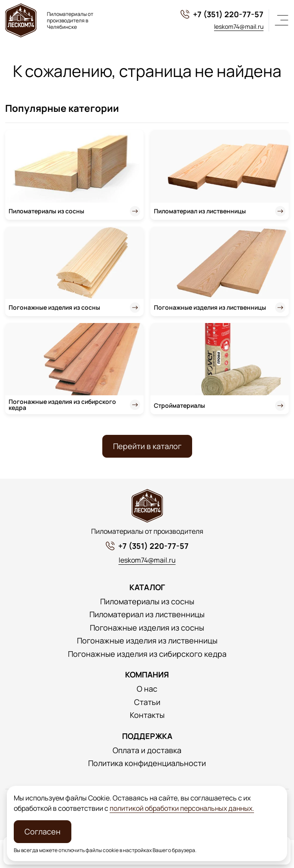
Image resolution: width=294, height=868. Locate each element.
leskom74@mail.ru (239, 26)
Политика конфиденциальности (147, 763)
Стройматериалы (179, 405)
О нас (147, 689)
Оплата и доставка (147, 750)
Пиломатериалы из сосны (46, 211)
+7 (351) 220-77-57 (222, 14)
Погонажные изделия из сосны (54, 307)
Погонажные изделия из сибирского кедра (62, 405)
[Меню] (282, 20)
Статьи (147, 702)
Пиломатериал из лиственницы (200, 211)
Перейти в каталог (147, 446)
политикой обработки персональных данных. (182, 808)
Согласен (43, 831)
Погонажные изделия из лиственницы (210, 307)
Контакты (147, 715)
